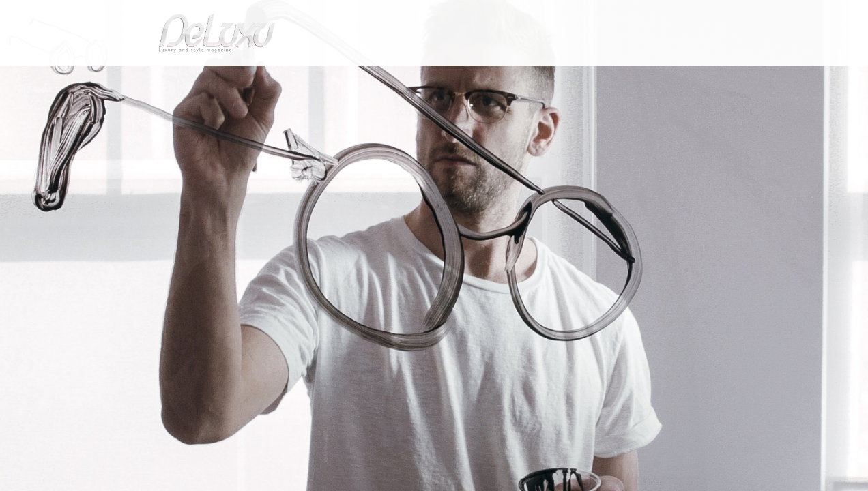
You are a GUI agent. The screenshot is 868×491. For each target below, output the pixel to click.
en (741, 17)
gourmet (734, 78)
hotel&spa (608, 78)
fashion (492, 78)
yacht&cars (546, 78)
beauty (431, 78)
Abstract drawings (231, 111)
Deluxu (122, 111)
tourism (676, 78)
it (697, 17)
